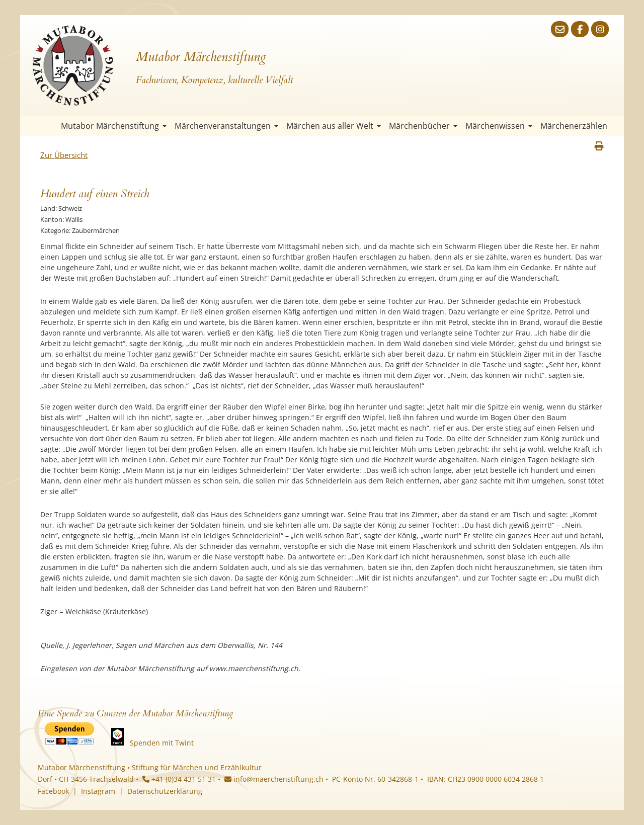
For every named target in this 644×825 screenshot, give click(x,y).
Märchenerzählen (574, 126)
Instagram (98, 791)
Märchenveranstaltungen (226, 126)
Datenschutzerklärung (165, 791)
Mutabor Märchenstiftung (114, 126)
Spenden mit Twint (162, 743)
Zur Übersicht (64, 155)
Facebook (53, 791)
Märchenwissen (499, 126)
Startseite (48, 126)
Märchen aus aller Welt (334, 126)
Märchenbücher (423, 126)
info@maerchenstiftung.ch (274, 779)
